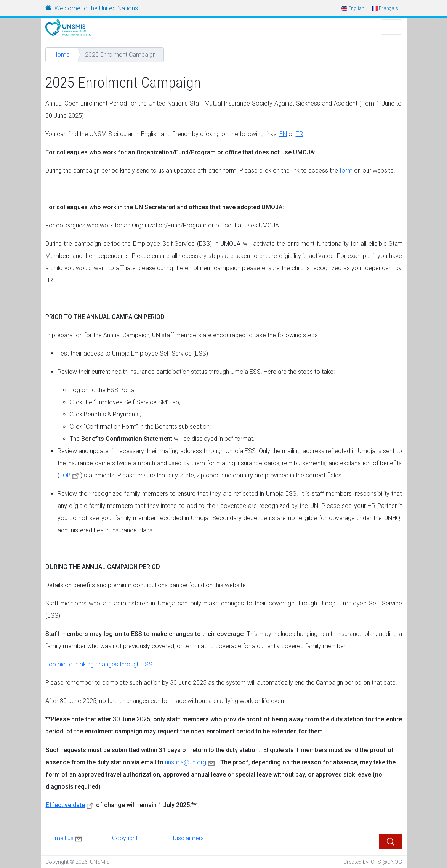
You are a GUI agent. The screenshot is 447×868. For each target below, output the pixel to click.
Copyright (125, 838)
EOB (70, 475)
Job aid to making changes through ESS (99, 664)
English (353, 8)
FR (299, 134)
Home (62, 55)
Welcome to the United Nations (96, 8)
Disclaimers (188, 838)
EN (283, 134)
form (346, 171)
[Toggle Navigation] (391, 27)
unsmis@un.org (191, 762)
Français (385, 8)
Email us (67, 838)
